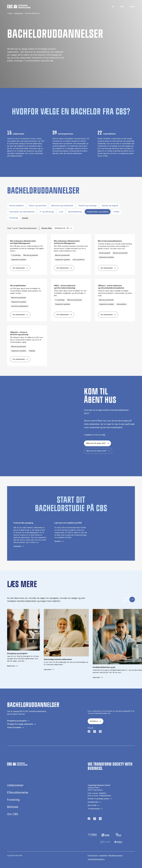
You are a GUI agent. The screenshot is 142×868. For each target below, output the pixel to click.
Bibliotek (13, 807)
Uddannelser (19, 13)
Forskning (13, 800)
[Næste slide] (132, 599)
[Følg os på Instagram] (95, 732)
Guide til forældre (14, 727)
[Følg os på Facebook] (89, 732)
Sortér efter (47, 228)
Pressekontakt (93, 802)
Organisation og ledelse (98, 212)
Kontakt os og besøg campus (98, 799)
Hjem (10, 13)
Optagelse (17, 546)
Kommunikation (16, 206)
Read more (11, 666)
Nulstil (25, 218)
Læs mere (47, 669)
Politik (116, 212)
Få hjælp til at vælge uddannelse (20, 724)
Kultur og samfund (38, 206)
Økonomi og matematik (62, 206)
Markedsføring (75, 212)
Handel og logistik (110, 206)
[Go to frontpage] (19, 7)
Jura (61, 212)
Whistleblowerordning (115, 855)
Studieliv (58, 541)
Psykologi (14, 218)
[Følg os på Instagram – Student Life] (100, 732)
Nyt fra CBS (92, 805)
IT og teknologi (47, 212)
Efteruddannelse (18, 793)
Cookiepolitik (103, 855)
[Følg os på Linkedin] (100, 819)
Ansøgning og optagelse (17, 721)
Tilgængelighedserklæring (96, 859)
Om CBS (13, 814)
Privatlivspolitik (93, 855)
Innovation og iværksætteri (22, 212)
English (111, 7)
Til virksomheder (94, 809)
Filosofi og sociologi (87, 206)
